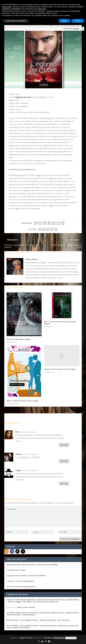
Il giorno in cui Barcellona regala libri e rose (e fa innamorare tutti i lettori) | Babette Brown (43, 600)
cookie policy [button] (41, 9)
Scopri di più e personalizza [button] (16, 21)
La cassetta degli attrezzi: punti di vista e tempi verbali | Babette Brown (35, 613)
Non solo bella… (64, 620)
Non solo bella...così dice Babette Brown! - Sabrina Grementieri (31, 620)
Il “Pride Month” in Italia (16, 570)
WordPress (49, 638)
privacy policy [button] (6, 7)
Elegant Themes (26, 638)
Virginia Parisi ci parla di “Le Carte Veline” (60, 369)
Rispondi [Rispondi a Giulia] (64, 461)
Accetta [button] (78, 21)
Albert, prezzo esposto (26, 607)
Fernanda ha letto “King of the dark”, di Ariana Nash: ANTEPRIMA (32, 565)
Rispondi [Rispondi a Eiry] (64, 445)
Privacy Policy (60, 638)
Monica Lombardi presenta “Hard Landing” (23, 401)
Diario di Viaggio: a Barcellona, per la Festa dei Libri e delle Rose (33, 602)
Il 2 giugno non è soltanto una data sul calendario (26, 576)
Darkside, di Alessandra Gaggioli (18, 339)
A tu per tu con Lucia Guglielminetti (20, 581)
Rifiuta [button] (64, 21)
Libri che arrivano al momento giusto (21, 587)
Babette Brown (32, 259)
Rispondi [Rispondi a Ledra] (64, 484)
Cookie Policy (72, 638)
